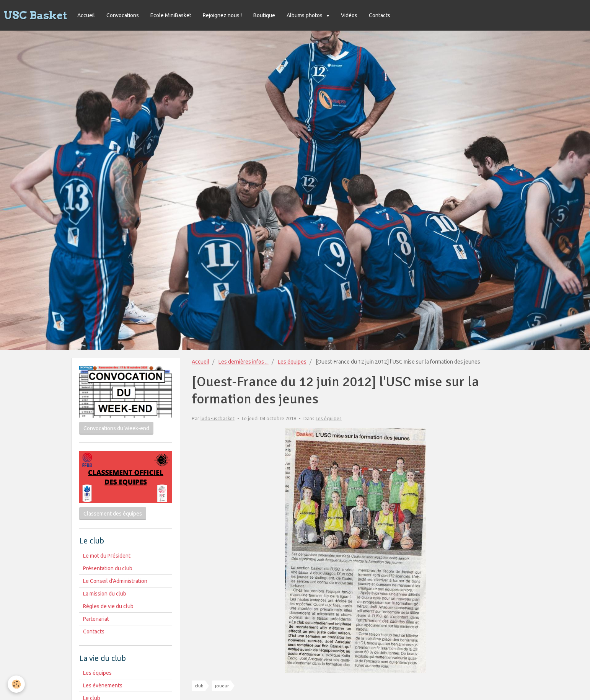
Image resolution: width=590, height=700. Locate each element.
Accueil (86, 15)
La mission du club (105, 594)
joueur (222, 686)
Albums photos (305, 15)
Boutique (264, 15)
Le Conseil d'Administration (115, 581)
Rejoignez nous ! (222, 15)
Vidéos (349, 15)
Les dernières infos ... (244, 362)
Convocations (123, 15)
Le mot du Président (107, 556)
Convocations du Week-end (116, 428)
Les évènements (103, 685)
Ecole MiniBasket (171, 15)
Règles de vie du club (108, 606)
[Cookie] (16, 684)
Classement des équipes (113, 514)
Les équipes (292, 362)
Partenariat (96, 619)
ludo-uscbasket (218, 418)
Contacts (380, 15)
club (199, 686)
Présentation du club (108, 568)
